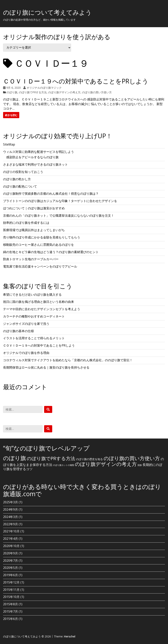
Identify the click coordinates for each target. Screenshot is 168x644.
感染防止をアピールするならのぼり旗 (32, 157)
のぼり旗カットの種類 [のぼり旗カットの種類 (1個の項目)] (64, 465)
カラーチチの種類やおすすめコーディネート (34, 316)
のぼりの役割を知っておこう (23, 172)
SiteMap (9, 144)
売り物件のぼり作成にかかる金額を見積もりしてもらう (42, 237)
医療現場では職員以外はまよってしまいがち (34, 230)
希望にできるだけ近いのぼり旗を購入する (32, 295)
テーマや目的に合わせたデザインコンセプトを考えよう (42, 309)
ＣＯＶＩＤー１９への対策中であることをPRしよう (76, 81)
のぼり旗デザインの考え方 (64, 92)
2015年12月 (11, 582)
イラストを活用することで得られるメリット (34, 338)
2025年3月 (10, 502)
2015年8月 (10, 604)
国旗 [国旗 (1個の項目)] (140, 465)
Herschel (70, 636)
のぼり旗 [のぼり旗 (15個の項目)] (15, 458)
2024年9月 (10, 509)
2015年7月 (10, 611)
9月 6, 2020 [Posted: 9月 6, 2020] (13, 88)
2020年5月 (10, 568)
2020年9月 (10, 553)
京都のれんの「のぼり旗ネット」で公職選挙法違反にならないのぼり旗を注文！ (59, 216)
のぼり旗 (12, 92)
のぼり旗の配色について (20, 186)
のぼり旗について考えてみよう (47, 12)
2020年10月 (11, 546)
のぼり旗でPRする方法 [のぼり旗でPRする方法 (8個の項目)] (51, 458)
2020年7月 (10, 561)
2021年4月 (10, 539)
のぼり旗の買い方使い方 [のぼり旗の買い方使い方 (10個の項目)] (132, 458)
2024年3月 (10, 517)
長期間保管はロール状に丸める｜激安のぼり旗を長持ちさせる (46, 367)
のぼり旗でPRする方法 (33, 92)
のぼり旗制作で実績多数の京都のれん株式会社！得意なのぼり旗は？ (51, 194)
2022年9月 (10, 524)
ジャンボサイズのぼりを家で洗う (26, 324)
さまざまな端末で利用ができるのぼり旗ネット (35, 164)
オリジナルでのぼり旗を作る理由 (26, 353)
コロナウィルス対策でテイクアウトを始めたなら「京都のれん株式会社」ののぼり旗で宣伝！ (68, 360)
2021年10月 (11, 531)
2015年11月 (11, 590)
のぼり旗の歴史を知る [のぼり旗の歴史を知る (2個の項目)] (89, 459)
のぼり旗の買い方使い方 (97, 92)
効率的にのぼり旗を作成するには (26, 223)
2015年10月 (11, 597)
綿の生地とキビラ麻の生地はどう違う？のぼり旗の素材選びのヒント (51, 252)
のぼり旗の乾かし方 (17, 179)
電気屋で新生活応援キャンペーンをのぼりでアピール (40, 266)
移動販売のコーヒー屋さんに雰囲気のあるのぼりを (39, 245)
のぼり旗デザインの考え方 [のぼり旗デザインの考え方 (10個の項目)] (106, 464)
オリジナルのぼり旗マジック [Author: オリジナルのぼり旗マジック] (44, 88)
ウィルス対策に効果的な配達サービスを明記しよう (39, 152)
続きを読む (11, 115)
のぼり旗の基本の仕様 (18, 331)
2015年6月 (10, 619)
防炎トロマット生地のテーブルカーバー (31, 259)
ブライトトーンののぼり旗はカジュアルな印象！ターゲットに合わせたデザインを (60, 201)
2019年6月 (10, 575)
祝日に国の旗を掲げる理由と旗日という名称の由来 (39, 302)
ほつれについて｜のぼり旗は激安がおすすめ (34, 208)
